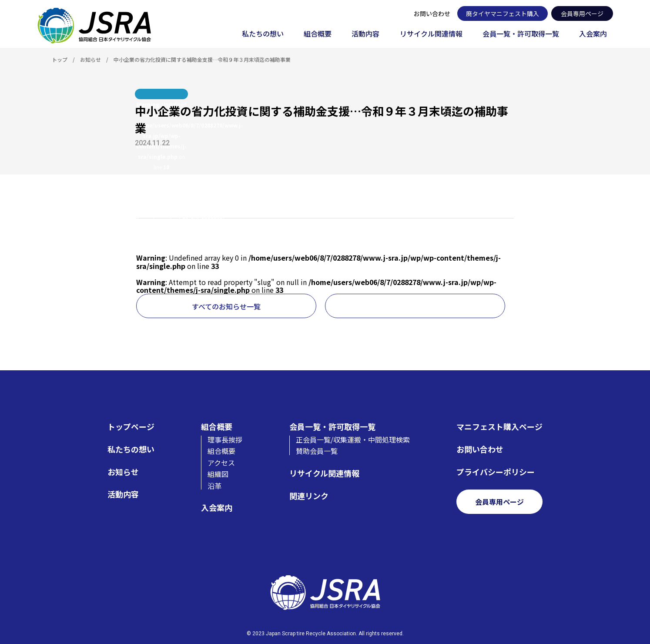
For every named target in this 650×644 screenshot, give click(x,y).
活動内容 (365, 34)
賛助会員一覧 (317, 451)
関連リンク (309, 496)
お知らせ (90, 59)
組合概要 (318, 34)
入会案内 (593, 34)
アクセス (221, 463)
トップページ (131, 427)
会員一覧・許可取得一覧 (521, 34)
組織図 (218, 474)
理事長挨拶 (225, 439)
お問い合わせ (432, 13)
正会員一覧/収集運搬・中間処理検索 (353, 439)
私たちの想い (263, 34)
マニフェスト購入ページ (499, 427)
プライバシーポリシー (496, 472)
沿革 (214, 486)
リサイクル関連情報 (431, 34)
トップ (60, 59)
